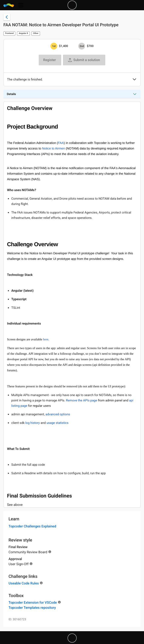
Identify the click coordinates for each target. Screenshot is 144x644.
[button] (134, 80)
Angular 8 (23, 33)
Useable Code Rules (24, 583)
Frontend (9, 33)
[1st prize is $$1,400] (54, 46)
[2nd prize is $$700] (82, 46)
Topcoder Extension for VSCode (33, 602)
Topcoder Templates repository (32, 608)
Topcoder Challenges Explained (32, 526)
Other (36, 33)
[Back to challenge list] (7, 17)
